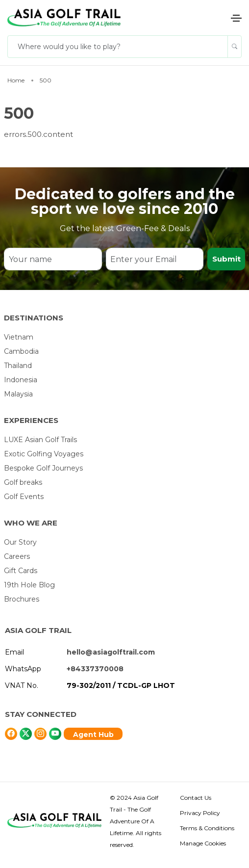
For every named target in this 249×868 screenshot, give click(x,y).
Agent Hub (93, 735)
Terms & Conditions (207, 828)
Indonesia (21, 380)
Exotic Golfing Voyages (44, 454)
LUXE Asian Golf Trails (40, 440)
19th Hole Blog (29, 585)
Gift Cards (21, 571)
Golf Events (24, 497)
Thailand (18, 366)
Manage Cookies (203, 843)
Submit (226, 259)
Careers (17, 556)
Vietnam (19, 337)
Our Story (20, 542)
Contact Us (196, 798)
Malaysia (18, 394)
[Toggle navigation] (236, 18)
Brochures (22, 599)
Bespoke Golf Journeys (43, 468)
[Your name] (53, 259)
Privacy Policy (200, 813)
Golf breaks (23, 482)
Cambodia (21, 351)
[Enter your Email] (155, 259)
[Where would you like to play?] (118, 47)
